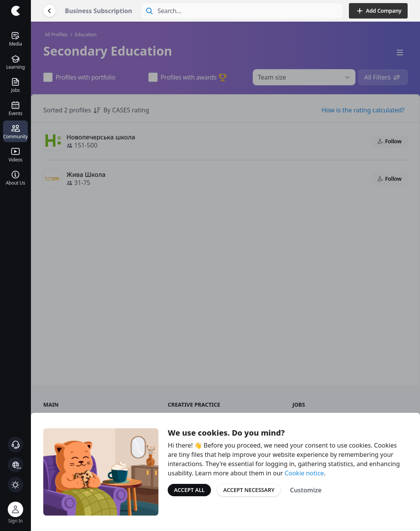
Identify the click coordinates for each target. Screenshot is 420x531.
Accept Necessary (249, 490)
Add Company (378, 11)
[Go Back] (49, 11)
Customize (306, 490)
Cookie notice (304, 473)
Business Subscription (99, 11)
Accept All (189, 490)
